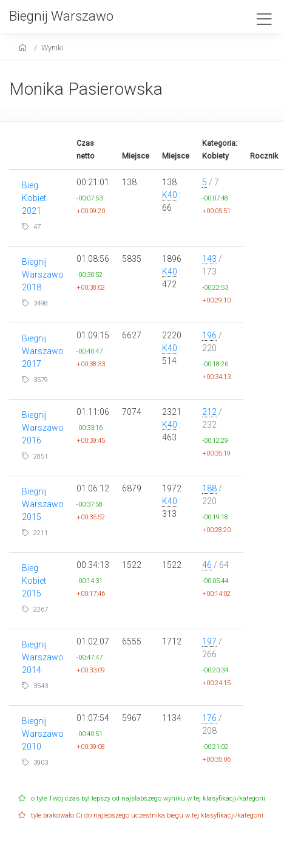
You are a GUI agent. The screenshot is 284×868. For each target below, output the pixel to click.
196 (209, 335)
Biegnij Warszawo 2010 (43, 734)
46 (207, 565)
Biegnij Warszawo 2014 (43, 657)
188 (209, 488)
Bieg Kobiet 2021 (34, 198)
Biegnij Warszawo (61, 16)
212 (209, 412)
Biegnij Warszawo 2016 (43, 428)
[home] (24, 48)
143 (209, 259)
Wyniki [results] (52, 48)
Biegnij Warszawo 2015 (43, 504)
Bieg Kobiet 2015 (34, 581)
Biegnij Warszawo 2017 (43, 351)
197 (209, 641)
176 (209, 718)
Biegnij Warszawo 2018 (43, 275)
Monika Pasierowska (86, 89)
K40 (170, 195)
